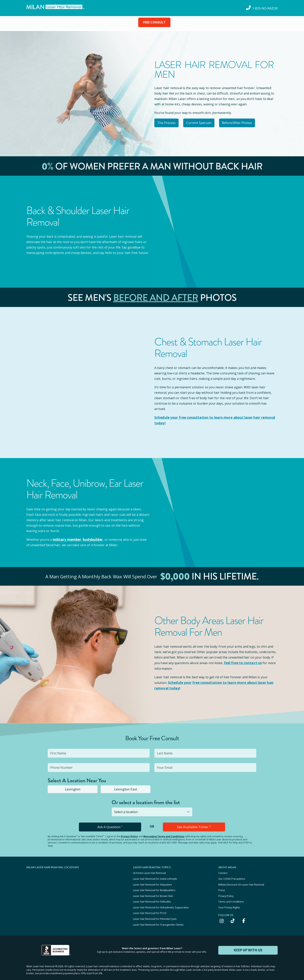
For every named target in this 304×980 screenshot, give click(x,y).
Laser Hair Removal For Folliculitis (152, 896)
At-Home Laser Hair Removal (149, 870)
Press (222, 886)
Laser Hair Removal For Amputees (152, 881)
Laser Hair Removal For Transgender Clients (158, 917)
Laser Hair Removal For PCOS (150, 907)
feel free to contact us (242, 661)
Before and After (156, 297)
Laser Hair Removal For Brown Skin (153, 891)
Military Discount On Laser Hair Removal (241, 881)
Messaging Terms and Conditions (164, 834)
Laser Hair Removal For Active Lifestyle (155, 875)
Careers (223, 870)
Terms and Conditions (231, 896)
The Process (168, 122)
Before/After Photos (245, 122)
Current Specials (203, 122)
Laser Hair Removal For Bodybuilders (154, 886)
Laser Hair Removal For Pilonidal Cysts (155, 912)
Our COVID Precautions (232, 875)
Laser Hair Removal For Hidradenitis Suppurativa (161, 902)
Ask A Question (110, 824)
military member (66, 538)
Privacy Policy (129, 834)
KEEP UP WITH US (248, 942)
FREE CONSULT (154, 22)
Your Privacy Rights (229, 902)
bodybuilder (91, 538)
